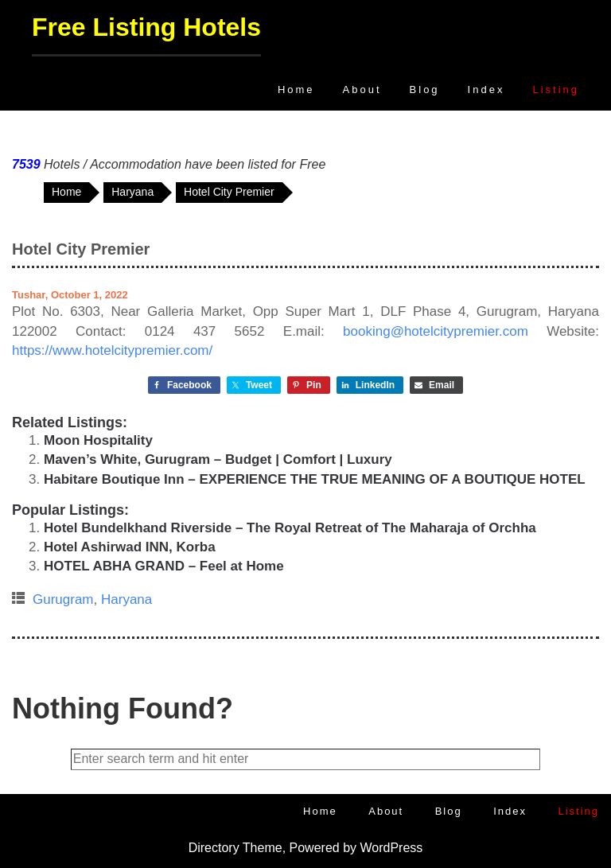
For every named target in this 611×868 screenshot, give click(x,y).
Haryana (126, 599)
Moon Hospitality (98, 440)
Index (486, 90)
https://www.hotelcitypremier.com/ (112, 350)
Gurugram (63, 599)
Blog (425, 90)
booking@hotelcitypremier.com (436, 331)
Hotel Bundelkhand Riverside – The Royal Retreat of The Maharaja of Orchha (290, 528)
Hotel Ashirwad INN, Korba (130, 547)
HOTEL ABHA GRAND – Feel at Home (164, 566)
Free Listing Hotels (146, 27)
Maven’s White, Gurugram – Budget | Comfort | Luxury (218, 459)
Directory (214, 848)
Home (296, 90)
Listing (556, 90)
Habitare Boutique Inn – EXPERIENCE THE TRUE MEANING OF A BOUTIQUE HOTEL (315, 479)
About (362, 90)
